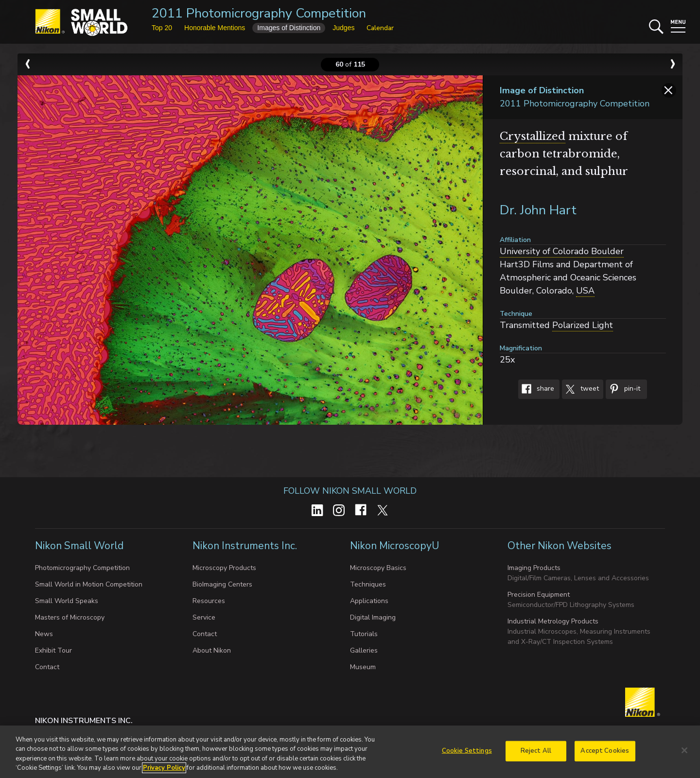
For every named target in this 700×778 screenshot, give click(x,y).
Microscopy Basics (378, 568)
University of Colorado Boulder (562, 251)
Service (204, 617)
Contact (47, 667)
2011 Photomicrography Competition (259, 13)
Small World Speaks (67, 601)
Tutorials (364, 634)
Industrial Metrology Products (553, 621)
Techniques (368, 584)
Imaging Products (534, 568)
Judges (343, 28)
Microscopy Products (224, 568)
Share (536, 389)
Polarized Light (583, 325)
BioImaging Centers (222, 584)
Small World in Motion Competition (89, 584)
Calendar (380, 28)
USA (585, 291)
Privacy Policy (164, 772)
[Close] (684, 754)
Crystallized (533, 136)
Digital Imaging (373, 617)
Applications (369, 601)
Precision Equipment (539, 595)
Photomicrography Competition (82, 568)
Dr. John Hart (538, 210)
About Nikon (212, 650)
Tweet (580, 389)
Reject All (536, 754)
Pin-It (623, 389)
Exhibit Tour (53, 650)
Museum (363, 667)
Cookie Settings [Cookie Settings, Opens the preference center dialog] (467, 754)
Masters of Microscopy (70, 617)
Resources (209, 601)
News (44, 634)
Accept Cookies (605, 754)
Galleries (364, 650)
